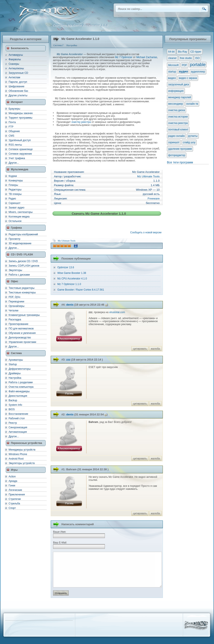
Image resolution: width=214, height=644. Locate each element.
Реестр (13, 423)
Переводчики (16, 302)
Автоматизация (18, 432)
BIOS (12, 409)
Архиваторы (16, 360)
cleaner (172, 58)
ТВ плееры (15, 194)
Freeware (154, 198)
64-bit (171, 52)
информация (176, 91)
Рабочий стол (17, 418)
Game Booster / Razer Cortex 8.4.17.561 (81, 290)
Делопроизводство (20, 338)
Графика (16, 228)
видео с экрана (188, 78)
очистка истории (178, 117)
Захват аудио (16, 208)
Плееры (13, 185)
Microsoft (173, 65)
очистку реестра (81, 122)
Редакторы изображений (23, 234)
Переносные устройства (26, 443)
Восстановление (18, 414)
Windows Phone (18, 454)
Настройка (15, 378)
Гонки (12, 486)
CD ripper (196, 52)
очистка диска (177, 110)
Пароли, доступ (18, 82)
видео (172, 78)
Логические (15, 490)
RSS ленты (15, 145)
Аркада (13, 481)
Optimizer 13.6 (66, 267)
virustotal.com (117, 312)
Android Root (16, 459)
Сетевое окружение (20, 154)
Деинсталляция (18, 396)
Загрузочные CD (18, 73)
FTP (11, 127)
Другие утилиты (18, 95)
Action (12, 477)
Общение (14, 131)
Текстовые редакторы (22, 288)
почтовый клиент (178, 130)
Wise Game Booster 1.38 (72, 273)
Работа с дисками (19, 275)
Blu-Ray (182, 52)
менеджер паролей (180, 97)
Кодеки (13, 176)
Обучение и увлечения (22, 333)
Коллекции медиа (19, 217)
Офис (15, 281)
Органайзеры (16, 306)
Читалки (13, 311)
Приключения (17, 495)
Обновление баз (18, 91)
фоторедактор (177, 155)
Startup (13, 364)
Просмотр (14, 239)
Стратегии (15, 499)
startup (172, 72)
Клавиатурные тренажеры (24, 315)
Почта (12, 122)
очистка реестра (178, 123)
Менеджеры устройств (22, 450)
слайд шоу (189, 142)
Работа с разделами (21, 382)
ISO (197, 58)
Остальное (15, 221)
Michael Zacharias (147, 57)
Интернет (17, 102)
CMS (11, 136)
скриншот (174, 142)
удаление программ (180, 149)
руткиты (193, 136)
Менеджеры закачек (21, 113)
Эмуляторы (15, 270)
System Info (15, 405)
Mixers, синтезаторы (21, 212)
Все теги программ (180, 162)
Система (16, 353)
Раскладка (15, 320)
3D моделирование (20, 243)
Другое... (14, 163)
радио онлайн (176, 136)
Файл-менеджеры (19, 391)
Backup (13, 400)
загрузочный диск (179, 84)
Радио (12, 199)
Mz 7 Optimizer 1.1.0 (69, 284)
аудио (183, 71)
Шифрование (16, 86)
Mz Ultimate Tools (148, 176)
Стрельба (14, 504)
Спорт (12, 508)
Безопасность (20, 48)
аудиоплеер (198, 72)
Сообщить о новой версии (147, 232)
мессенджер (176, 104)
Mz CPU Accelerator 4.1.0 (72, 279)
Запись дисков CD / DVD (23, 261)
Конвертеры (16, 181)
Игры (14, 470)
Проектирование (19, 324)
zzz (68, 360)
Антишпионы (16, 68)
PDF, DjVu (14, 297)
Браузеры (14, 109)
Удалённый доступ (20, 140)
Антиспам (14, 77)
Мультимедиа (20, 169)
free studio (186, 58)
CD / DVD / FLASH (22, 255)
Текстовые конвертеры (22, 293)
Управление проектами (22, 342)
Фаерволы (15, 59)
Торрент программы (20, 118)
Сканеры (14, 64)
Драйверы (15, 373)
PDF (184, 65)
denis (70, 305)
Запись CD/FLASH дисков (24, 266)
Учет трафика (17, 158)
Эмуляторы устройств (22, 463)
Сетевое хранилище (21, 149)
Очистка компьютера (21, 387)
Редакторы (15, 190)
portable (198, 65)
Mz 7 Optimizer (124, 57)
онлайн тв (192, 104)
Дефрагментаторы (20, 369)
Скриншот (14, 203)
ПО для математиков (21, 329)
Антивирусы (16, 55)
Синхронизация (18, 427)
